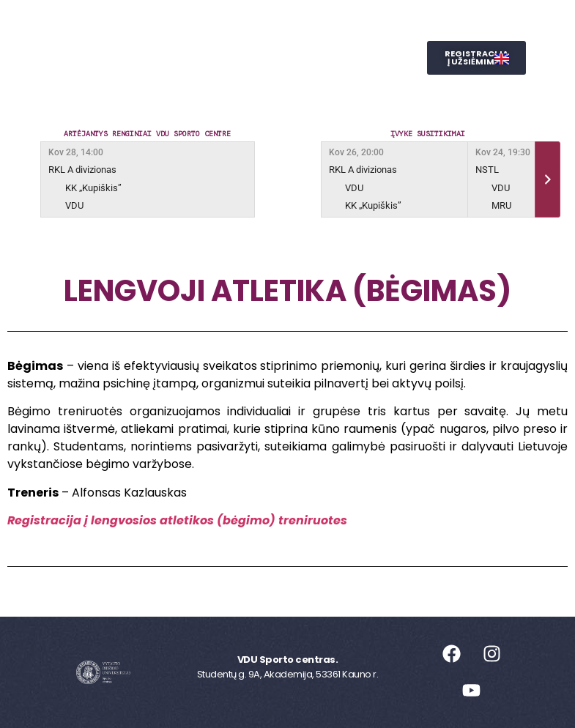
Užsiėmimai (317, 24)
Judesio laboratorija (338, 58)
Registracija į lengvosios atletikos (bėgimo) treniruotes (177, 520)
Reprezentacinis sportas (177, 58)
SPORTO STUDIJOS (254, 91)
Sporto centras (205, 24)
